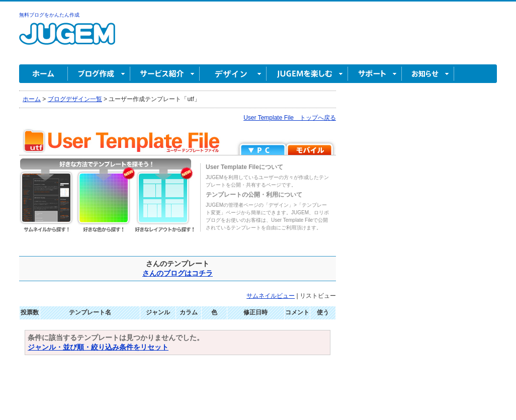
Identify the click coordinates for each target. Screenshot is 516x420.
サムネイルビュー (271, 296)
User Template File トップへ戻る (290, 118)
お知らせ (428, 74)
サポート (375, 74)
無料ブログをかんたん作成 (49, 15)
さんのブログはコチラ (178, 273)
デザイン (233, 74)
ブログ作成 (99, 74)
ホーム (44, 74)
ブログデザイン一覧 (75, 99)
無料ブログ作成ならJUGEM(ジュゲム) (67, 39)
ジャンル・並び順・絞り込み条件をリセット (98, 347)
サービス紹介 (165, 74)
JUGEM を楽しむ (307, 74)
